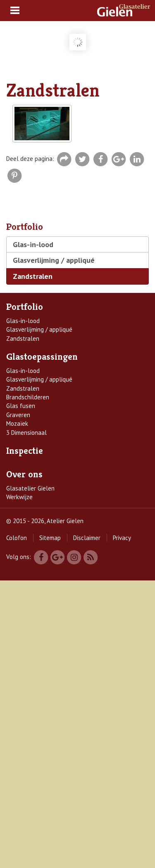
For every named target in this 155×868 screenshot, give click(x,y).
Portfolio (25, 307)
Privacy (122, 538)
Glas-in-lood (33, 244)
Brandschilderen (28, 397)
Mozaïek (17, 423)
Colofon (17, 538)
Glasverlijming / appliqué (54, 260)
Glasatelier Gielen (30, 488)
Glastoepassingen (42, 357)
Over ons (24, 474)
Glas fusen (21, 406)
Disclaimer (87, 538)
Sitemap (50, 538)
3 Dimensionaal (26, 433)
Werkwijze (19, 497)
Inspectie (25, 451)
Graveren (18, 415)
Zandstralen (33, 276)
